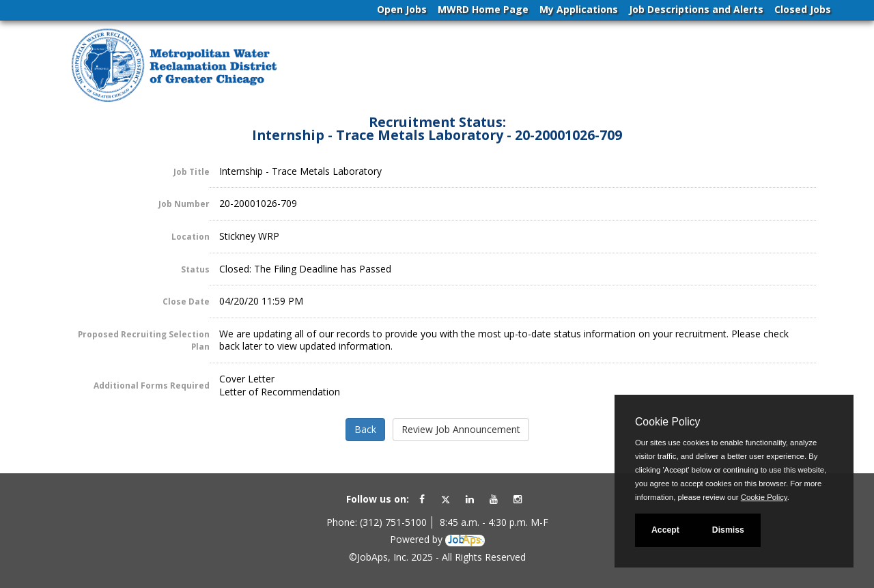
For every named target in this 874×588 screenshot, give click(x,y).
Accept (665, 530)
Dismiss (728, 530)
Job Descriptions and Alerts (696, 9)
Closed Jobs (803, 9)
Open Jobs (402, 9)
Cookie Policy (667, 422)
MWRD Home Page (483, 9)
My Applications (579, 9)
